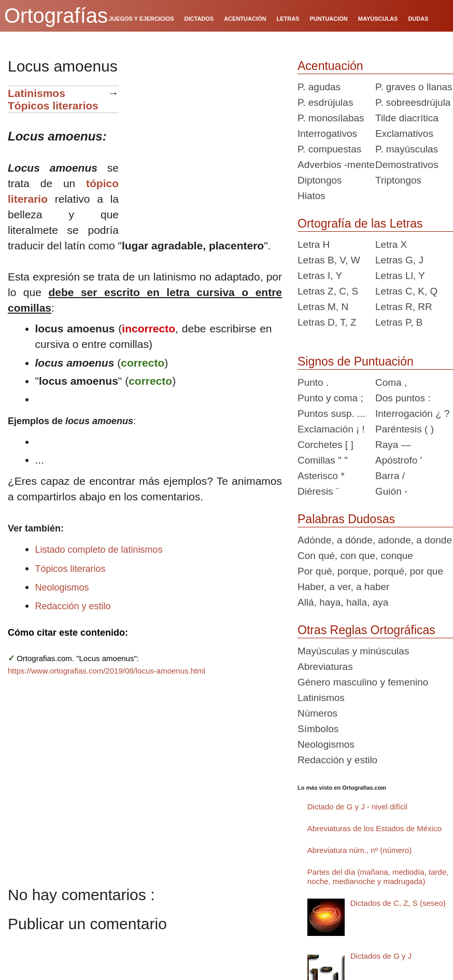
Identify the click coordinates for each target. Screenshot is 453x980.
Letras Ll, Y (400, 276)
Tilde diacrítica (407, 118)
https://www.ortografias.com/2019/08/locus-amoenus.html (107, 671)
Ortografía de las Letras (360, 223)
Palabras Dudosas (346, 519)
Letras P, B (399, 322)
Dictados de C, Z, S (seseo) (398, 903)
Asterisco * (321, 476)
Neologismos (62, 587)
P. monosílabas (331, 118)
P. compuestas (329, 149)
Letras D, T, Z (327, 322)
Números (317, 713)
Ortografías (56, 16)
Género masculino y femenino (363, 682)
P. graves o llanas (414, 87)
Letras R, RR (404, 307)
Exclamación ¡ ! (331, 429)
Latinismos (37, 93)
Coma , (391, 382)
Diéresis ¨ (318, 491)
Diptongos (320, 180)
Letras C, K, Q (406, 291)
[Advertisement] (204, 150)
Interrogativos (327, 134)
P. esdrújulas (325, 102)
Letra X (391, 244)
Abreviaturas (325, 667)
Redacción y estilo (73, 606)
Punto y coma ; (330, 398)
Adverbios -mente (336, 165)
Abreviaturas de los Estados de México (374, 828)
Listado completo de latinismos (99, 550)
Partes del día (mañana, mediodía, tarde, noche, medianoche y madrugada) (378, 877)
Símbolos (318, 729)
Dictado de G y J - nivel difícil (357, 807)
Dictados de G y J (381, 956)
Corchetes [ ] (325, 445)
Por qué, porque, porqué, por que (370, 571)
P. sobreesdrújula (413, 102)
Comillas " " (323, 460)
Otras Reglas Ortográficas (366, 630)
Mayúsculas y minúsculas (353, 651)
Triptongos (398, 180)
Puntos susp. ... (331, 414)
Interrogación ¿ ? (413, 414)
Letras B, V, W (329, 260)
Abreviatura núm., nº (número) (359, 850)
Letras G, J (399, 260)
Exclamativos (404, 134)
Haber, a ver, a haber (343, 587)
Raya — (393, 445)
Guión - (391, 491)
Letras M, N (323, 307)
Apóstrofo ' (399, 460)
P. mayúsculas (407, 149)
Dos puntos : (403, 398)
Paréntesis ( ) (405, 429)
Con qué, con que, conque (355, 556)
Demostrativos (407, 165)
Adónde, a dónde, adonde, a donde (375, 540)
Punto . (313, 382)
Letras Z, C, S (328, 291)
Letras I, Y (320, 276)
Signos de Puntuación (356, 361)
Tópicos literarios (53, 106)
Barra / (390, 476)
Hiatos (312, 196)
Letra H (314, 244)
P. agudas (319, 87)
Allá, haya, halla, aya (343, 602)
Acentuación (330, 66)
